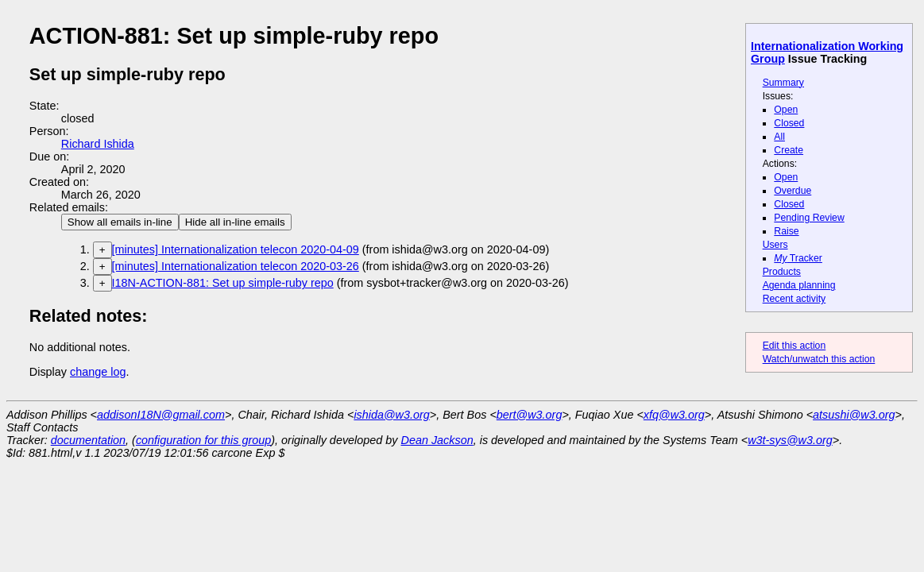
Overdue (793, 191)
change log (98, 372)
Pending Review (809, 218)
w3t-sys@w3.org (790, 440)
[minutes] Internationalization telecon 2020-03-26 (236, 266)
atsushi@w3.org (854, 415)
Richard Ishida (98, 144)
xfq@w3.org (674, 415)
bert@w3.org (530, 415)
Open (786, 110)
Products (782, 272)
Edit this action (794, 346)
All (779, 137)
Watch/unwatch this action (819, 359)
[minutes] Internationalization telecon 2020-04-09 (236, 249)
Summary (783, 83)
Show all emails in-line (120, 222)
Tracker (798, 258)
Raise (786, 231)
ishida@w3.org (391, 415)
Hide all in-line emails (235, 222)
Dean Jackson (437, 440)
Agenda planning (799, 285)
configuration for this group (203, 440)
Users (775, 245)
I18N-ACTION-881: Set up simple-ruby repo (223, 283)
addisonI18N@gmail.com (161, 415)
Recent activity (794, 299)
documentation (88, 440)
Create (789, 150)
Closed (789, 123)
